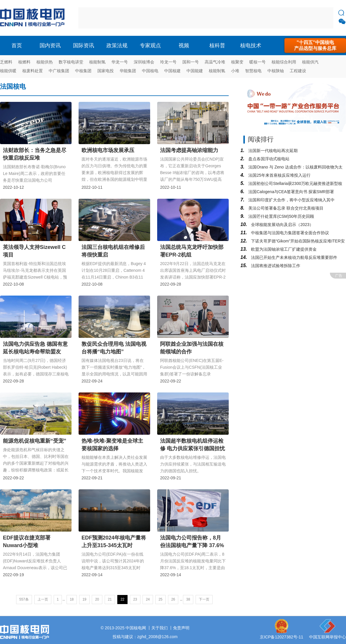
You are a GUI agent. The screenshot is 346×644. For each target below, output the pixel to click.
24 (148, 599)
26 (173, 599)
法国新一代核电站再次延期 (272, 151)
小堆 (235, 71)
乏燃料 (6, 62)
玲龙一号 (168, 62)
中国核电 (150, 71)
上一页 (43, 599)
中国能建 (195, 71)
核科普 (217, 45)
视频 (184, 45)
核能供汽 (310, 62)
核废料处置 (33, 71)
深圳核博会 (144, 62)
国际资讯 (84, 45)
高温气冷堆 (215, 62)
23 (135, 599)
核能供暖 (8, 71)
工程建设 (298, 71)
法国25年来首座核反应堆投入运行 (279, 175)
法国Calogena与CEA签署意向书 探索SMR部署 (291, 192)
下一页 (204, 599)
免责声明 (181, 628)
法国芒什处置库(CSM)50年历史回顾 (281, 216)
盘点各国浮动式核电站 (268, 159)
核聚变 (237, 62)
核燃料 (24, 62)
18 (72, 599)
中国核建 (172, 71)
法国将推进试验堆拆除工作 (275, 266)
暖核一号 (257, 62)
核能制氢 (97, 62)
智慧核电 (253, 71)
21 (110, 599)
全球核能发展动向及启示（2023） (282, 225)
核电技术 (251, 45)
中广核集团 (59, 71)
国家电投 (106, 71)
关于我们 (160, 628)
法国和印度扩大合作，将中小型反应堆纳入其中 (291, 200)
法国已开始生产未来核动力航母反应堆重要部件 (294, 257)
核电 (34, 18)
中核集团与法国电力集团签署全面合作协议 (289, 233)
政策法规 (117, 45)
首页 (17, 45)
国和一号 (191, 62)
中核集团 (83, 71)
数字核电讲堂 (71, 62)
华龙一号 (120, 62)
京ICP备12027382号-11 (281, 637)
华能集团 (128, 71)
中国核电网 (136, 628)
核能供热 (45, 62)
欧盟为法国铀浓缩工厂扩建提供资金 (283, 249)
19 (84, 599)
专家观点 (150, 45)
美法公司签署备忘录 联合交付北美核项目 (285, 208)
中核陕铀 (276, 71)
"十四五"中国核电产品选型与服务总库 (315, 45)
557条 (24, 599)
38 (188, 599)
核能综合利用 (284, 62)
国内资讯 (50, 45)
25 (161, 599)
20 (97, 599)
